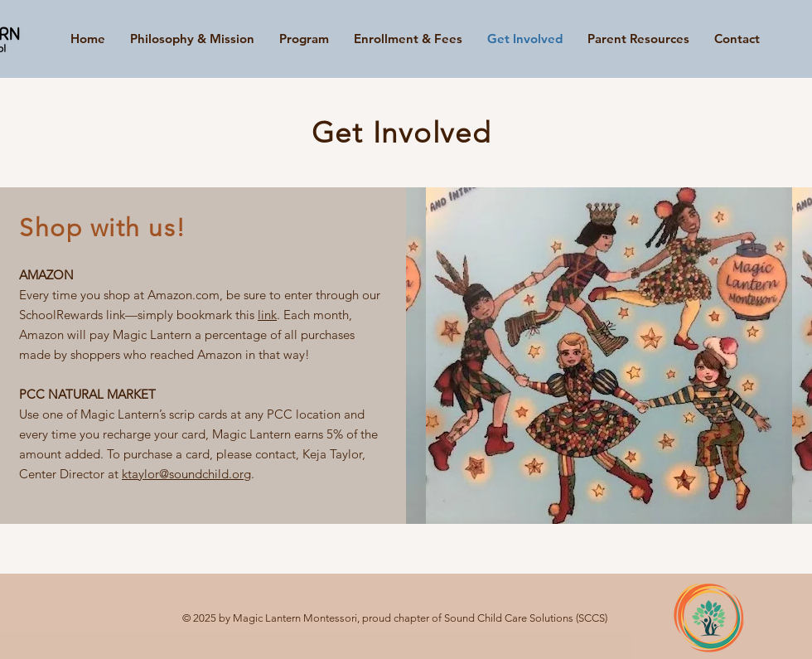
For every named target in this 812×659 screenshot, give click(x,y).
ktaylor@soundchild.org (186, 474)
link (267, 315)
